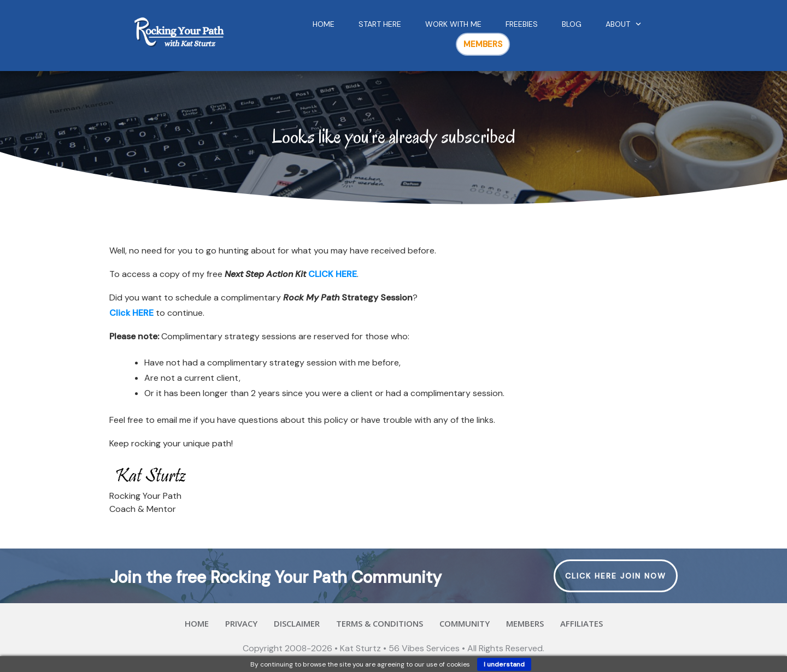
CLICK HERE (333, 274)
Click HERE (131, 313)
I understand (504, 664)
